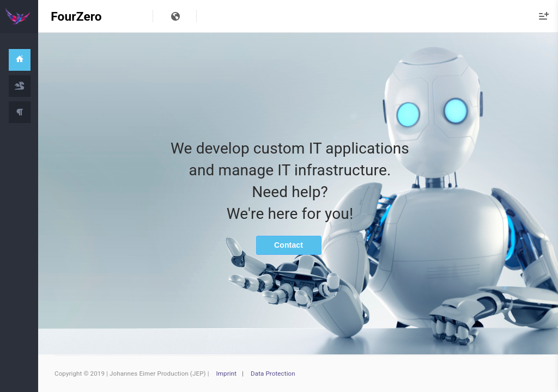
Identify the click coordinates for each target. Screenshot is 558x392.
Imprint (227, 373)
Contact (289, 245)
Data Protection (273, 373)
